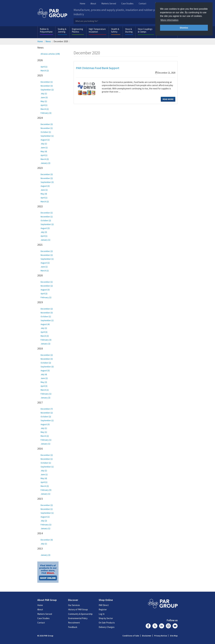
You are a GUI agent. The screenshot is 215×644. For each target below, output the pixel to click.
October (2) (46, 220)
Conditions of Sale (131, 636)
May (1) (44, 101)
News (48, 41)
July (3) (44, 232)
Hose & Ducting (129, 30)
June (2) (44, 378)
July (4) (44, 374)
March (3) (45, 159)
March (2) (45, 71)
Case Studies (127, 4)
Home (82, 4)
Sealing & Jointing (62, 30)
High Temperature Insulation (97, 30)
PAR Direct (104, 605)
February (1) (46, 297)
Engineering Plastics (77, 30)
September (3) (47, 182)
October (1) (46, 132)
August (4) (45, 324)
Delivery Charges (107, 627)
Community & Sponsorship (80, 614)
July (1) (44, 94)
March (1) (45, 109)
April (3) (44, 386)
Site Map (174, 636)
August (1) (45, 140)
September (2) (47, 90)
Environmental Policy (78, 618)
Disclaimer (147, 636)
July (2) (44, 328)
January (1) (45, 240)
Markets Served (109, 4)
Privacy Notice (161, 636)
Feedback (73, 627)
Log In (102, 614)
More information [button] (169, 20)
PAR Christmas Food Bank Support (98, 68)
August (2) (45, 228)
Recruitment (74, 623)
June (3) (44, 97)
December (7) (47, 409)
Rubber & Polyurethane (46, 30)
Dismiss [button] (184, 28)
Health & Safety (115, 30)
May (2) (44, 382)
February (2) (46, 113)
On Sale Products (107, 623)
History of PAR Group (78, 609)
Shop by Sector (106, 618)
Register (103, 609)
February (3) (46, 340)
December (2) (47, 251)
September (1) (47, 136)
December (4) (47, 540)
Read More (168, 99)
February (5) (46, 490)
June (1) (44, 148)
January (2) (45, 163)
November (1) (47, 128)
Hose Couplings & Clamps (145, 30)
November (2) (47, 178)
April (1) (44, 67)
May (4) (44, 151)
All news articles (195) (50, 54)
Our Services (74, 605)
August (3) (45, 186)
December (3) (47, 124)
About (93, 4)
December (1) (47, 82)
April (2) (44, 294)
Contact (143, 4)
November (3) (47, 86)
